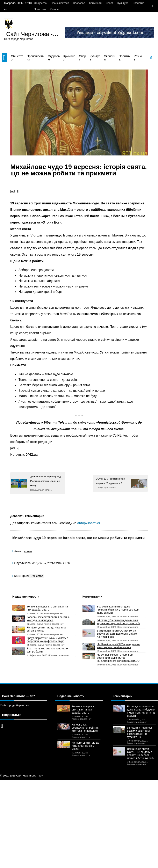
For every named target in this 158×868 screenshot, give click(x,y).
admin (28, 551)
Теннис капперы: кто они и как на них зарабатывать (47, 608)
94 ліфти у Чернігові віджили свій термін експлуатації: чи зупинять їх (118, 622)
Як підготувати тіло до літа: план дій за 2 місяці (47, 629)
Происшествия (60, 3)
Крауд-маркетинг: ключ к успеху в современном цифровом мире (47, 640)
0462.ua (32, 455)
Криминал (95, 3)
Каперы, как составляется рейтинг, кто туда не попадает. (48, 619)
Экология (138, 3)
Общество (40, 3)
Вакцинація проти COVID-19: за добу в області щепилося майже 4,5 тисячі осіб (117, 634)
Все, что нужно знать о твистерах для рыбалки (47, 650)
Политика (40, 9)
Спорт (110, 3)
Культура (123, 3)
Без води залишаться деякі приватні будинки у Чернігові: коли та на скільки (118, 610)
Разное (54, 9)
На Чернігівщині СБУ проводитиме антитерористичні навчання (118, 646)
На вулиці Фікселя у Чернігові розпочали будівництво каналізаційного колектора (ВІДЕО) (119, 658)
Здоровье (79, 3)
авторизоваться (89, 523)
